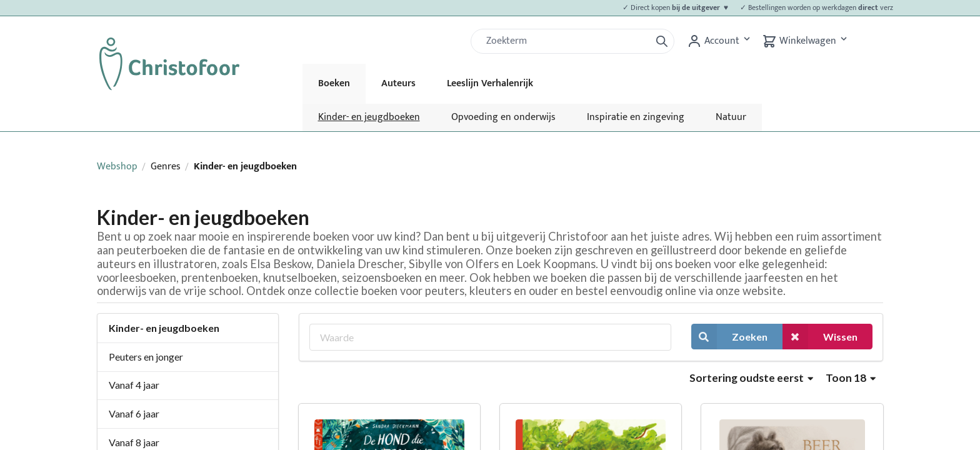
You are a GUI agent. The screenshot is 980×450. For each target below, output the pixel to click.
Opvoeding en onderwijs (503, 117)
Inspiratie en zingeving (636, 117)
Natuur (731, 117)
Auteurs (398, 83)
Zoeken (729, 337)
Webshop (117, 167)
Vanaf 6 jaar (134, 413)
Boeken (334, 83)
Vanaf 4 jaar (134, 385)
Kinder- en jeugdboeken (369, 117)
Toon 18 (851, 378)
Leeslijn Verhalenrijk (490, 83)
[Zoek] (566, 41)
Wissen (820, 337)
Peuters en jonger (146, 357)
